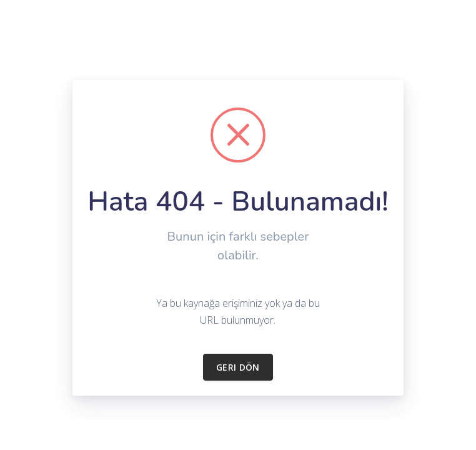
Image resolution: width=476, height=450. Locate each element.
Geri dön (238, 367)
